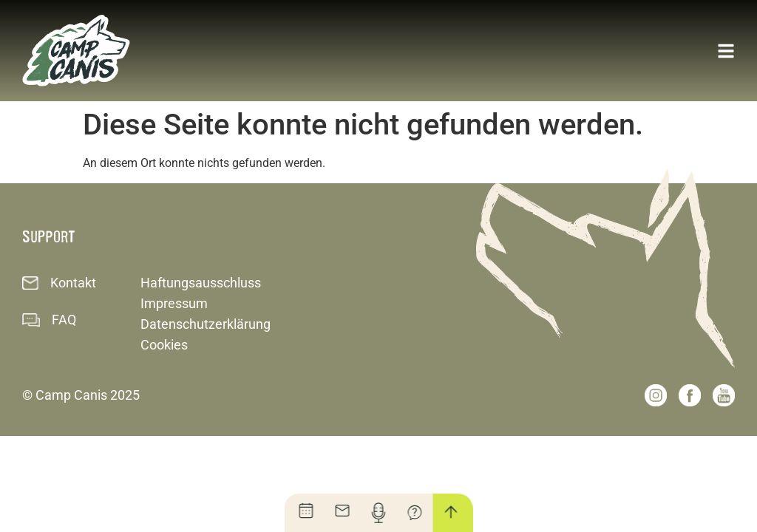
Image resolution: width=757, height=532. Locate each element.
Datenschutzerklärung (206, 324)
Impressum (174, 303)
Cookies (164, 345)
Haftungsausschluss (201, 283)
